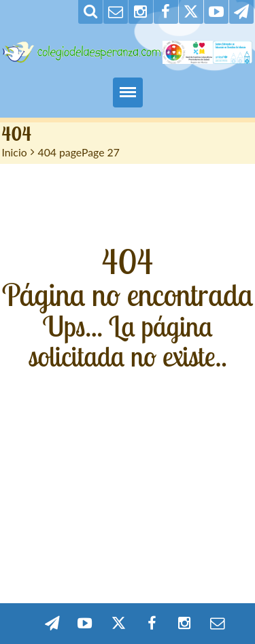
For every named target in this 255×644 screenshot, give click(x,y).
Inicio (15, 152)
